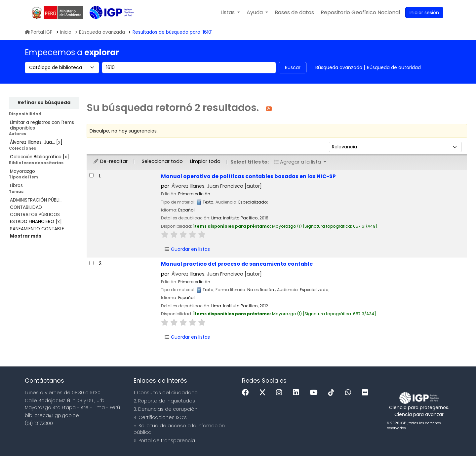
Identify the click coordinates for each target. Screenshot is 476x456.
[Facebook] (247, 393)
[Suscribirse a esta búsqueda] (269, 108)
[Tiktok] (333, 393)
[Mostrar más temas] (26, 236)
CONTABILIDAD (26, 207)
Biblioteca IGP (106, 26)
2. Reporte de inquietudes (164, 401)
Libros (16, 186)
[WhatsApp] (350, 393)
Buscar (293, 67)
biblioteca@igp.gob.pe (52, 415)
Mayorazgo (22, 171)
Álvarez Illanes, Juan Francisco (217, 186)
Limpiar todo (205, 161)
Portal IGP (39, 32)
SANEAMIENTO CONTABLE (37, 229)
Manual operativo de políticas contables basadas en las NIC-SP (248, 176)
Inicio (66, 32)
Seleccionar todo (162, 161)
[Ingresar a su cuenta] (424, 13)
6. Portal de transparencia (164, 440)
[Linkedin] (297, 393)
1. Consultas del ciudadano (166, 393)
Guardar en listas (187, 249)
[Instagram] (281, 393)
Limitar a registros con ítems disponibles (42, 125)
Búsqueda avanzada (339, 67)
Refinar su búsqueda (44, 102)
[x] (264, 393)
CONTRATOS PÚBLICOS (35, 215)
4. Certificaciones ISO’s (160, 417)
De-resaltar (110, 161)
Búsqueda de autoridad (394, 67)
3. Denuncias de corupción (165, 409)
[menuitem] (360, 13)
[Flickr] (367, 393)
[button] (230, 13)
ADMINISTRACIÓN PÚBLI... (36, 200)
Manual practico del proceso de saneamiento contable (237, 264)
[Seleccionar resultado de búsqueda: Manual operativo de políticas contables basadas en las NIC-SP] (91, 175)
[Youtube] (315, 393)
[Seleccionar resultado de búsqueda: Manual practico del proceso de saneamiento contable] (91, 263)
